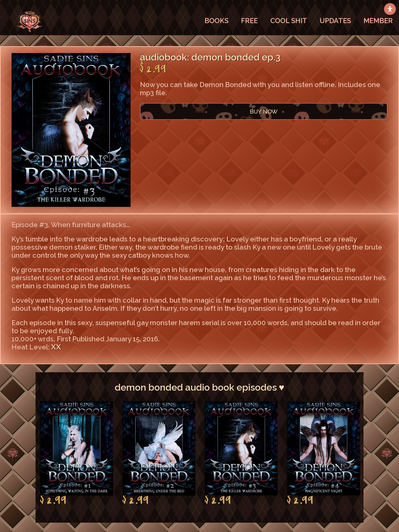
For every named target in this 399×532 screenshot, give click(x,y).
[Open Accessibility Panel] (390, 9)
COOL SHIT (289, 21)
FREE (249, 21)
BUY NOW (264, 111)
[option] (77, 453)
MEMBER (378, 21)
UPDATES (335, 21)
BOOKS (216, 21)
